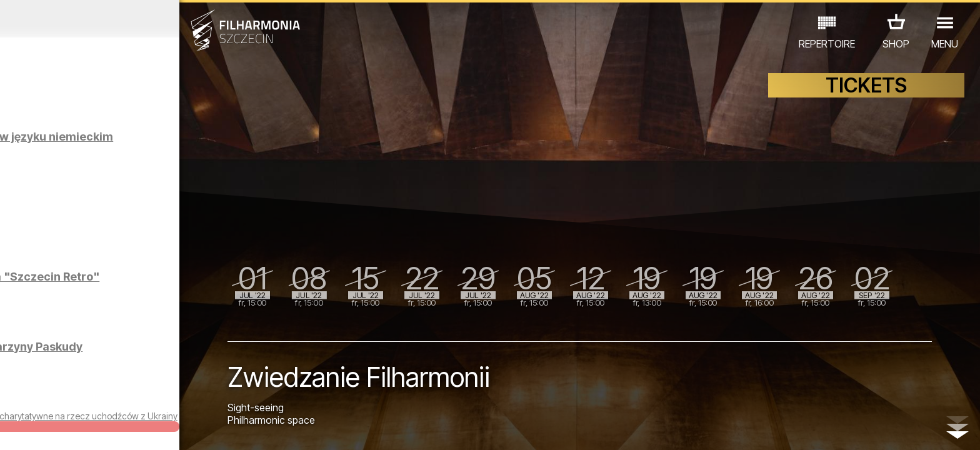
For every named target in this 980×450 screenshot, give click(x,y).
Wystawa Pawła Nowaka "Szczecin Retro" (147, 283)
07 (134, 429)
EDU (97, 395)
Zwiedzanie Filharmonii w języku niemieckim (150, 143)
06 (114, 429)
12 (233, 429)
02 (35, 429)
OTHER (211, 395)
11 (214, 429)
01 (15, 429)
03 (55, 429)
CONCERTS (47, 395)
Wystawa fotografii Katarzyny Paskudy (133, 353)
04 (75, 429)
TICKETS (866, 92)
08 (154, 429)
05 (95, 429)
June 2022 (127, 19)
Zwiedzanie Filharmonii (144, 207)
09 (174, 429)
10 (194, 429)
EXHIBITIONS (151, 395)
